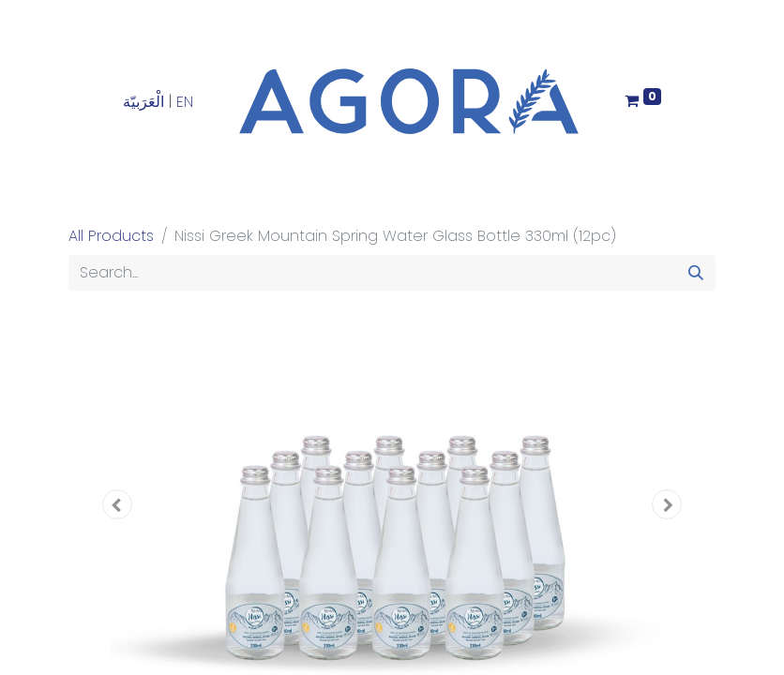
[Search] (696, 273)
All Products (111, 236)
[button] (117, 504)
